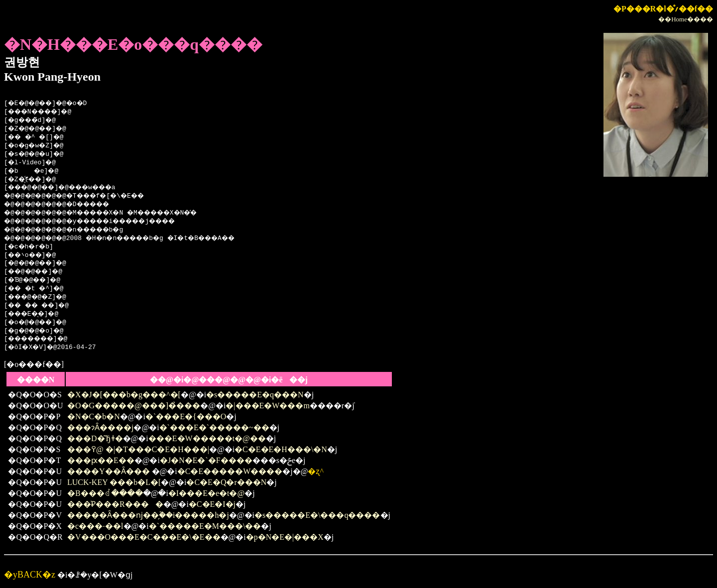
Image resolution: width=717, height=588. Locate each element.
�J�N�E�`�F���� (206, 460)
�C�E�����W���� (230, 471)
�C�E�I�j (212, 504)
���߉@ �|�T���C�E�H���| (138, 449)
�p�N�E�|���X (285, 537)
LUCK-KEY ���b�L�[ (114, 482)
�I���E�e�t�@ (206, 493)
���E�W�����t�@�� (207, 438)
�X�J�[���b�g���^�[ (124, 395)
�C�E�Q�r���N (226, 482)
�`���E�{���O (186, 416)
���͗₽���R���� (115, 504)
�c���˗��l (95, 526)
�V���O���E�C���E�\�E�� (144, 537)
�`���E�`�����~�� (214, 427)
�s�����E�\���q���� (317, 515)
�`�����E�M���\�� (205, 526)
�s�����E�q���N (255, 395)
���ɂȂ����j (100, 427)
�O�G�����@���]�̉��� (134, 406)
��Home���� (686, 19)
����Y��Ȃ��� (110, 471)
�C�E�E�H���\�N (281, 449)
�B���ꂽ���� (105, 493)
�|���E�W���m (268, 406)
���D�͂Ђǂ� (95, 438)
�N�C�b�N (94, 416)
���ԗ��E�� (101, 460)
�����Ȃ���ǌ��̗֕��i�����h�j (148, 515)
